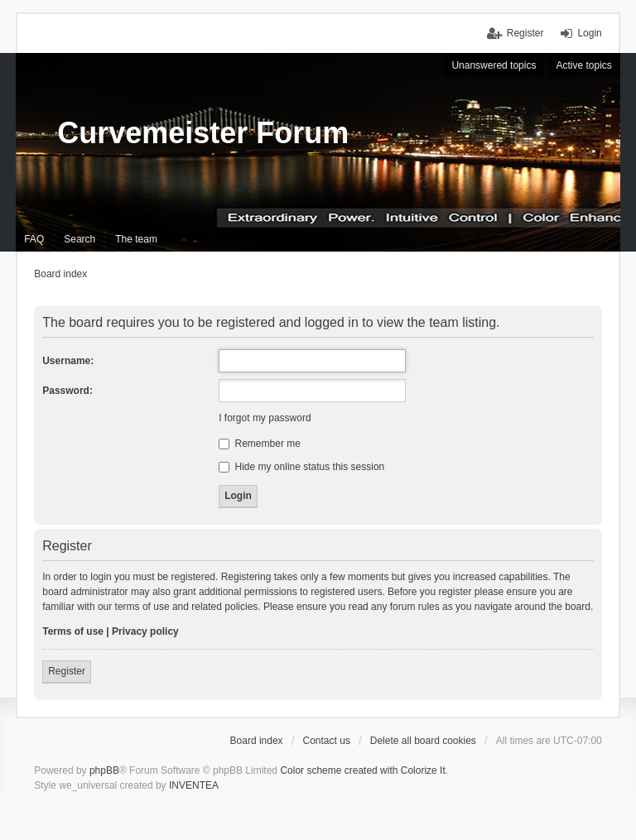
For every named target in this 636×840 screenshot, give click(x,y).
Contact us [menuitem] (327, 741)
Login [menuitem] (589, 33)
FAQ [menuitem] (34, 239)
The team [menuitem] (136, 239)
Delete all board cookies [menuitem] (423, 741)
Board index (257, 741)
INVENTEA (194, 785)
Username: (68, 361)
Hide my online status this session (301, 467)
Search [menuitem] (79, 239)
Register (67, 671)
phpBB (104, 770)
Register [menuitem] (525, 33)
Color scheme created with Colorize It (362, 770)
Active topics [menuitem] (583, 65)
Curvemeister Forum (203, 133)
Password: (67, 391)
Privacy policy (145, 631)
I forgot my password (265, 418)
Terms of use (73, 631)
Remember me (260, 444)
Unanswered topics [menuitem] (494, 65)
